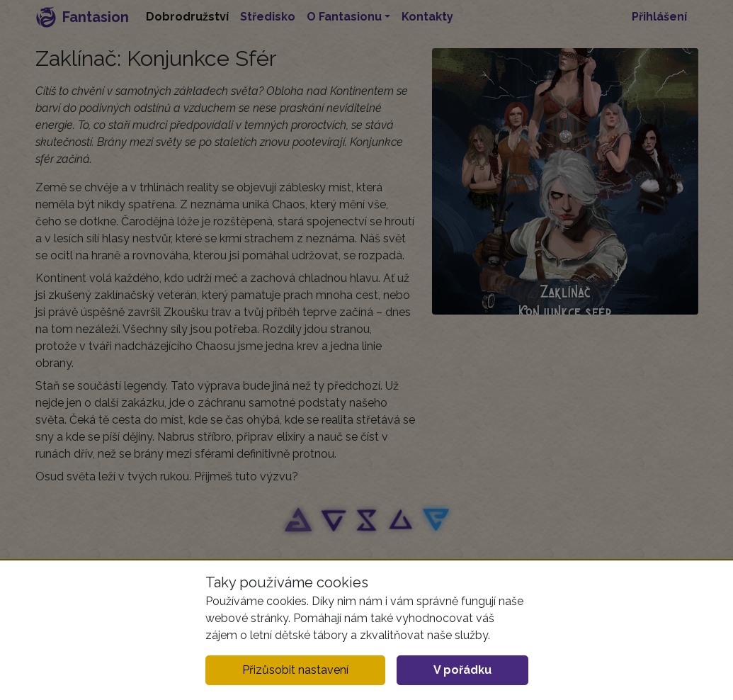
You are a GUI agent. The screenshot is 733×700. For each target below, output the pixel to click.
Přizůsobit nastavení (295, 670)
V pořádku (462, 670)
